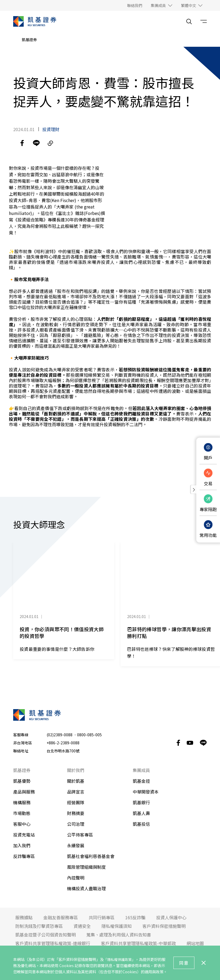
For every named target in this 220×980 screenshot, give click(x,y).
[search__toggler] (189, 21)
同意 (184, 963)
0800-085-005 (89, 737)
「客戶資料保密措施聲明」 (77, 959)
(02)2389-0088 (60, 737)
